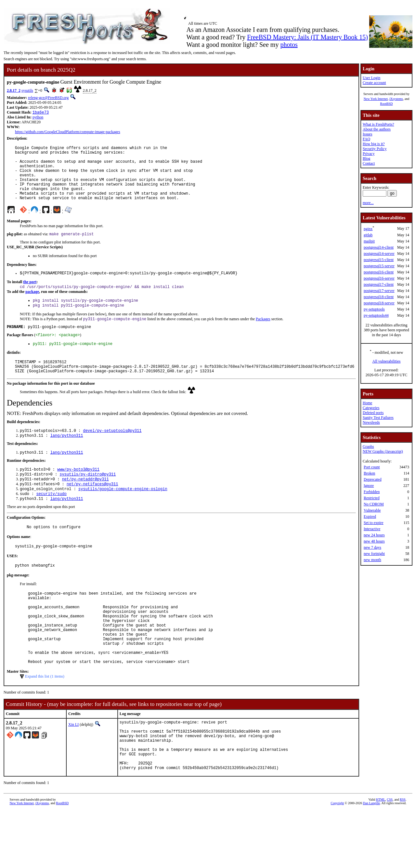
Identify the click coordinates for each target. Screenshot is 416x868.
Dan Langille (371, 861)
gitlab (368, 235)
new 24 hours (374, 535)
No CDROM (374, 504)
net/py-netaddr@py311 (85, 505)
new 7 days (372, 547)
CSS (390, 857)
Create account (374, 83)
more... (368, 203)
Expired (370, 517)
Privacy (369, 154)
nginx (368, 229)
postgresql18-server (379, 303)
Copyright (338, 861)
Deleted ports (373, 413)
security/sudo (51, 521)
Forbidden (372, 492)
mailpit (369, 241)
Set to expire (374, 523)
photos (289, 45)
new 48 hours (374, 541)
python (38, 118)
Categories (371, 408)
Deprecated (373, 479)
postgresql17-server (379, 291)
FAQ (366, 139)
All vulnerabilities (387, 361)
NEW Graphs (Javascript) (383, 451)
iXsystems (396, 99)
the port (30, 296)
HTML (381, 857)
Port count (372, 467)
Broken (369, 473)
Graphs (368, 447)
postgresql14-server (379, 254)
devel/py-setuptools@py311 (112, 453)
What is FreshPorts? (378, 124)
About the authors (377, 129)
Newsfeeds (371, 422)
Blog (366, 158)
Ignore (369, 486)
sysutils (27, 90)
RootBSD (387, 104)
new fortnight (374, 554)
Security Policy (375, 149)
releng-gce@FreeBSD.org (48, 98)
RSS (403, 857)
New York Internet (376, 99)
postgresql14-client (379, 247)
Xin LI (73, 771)
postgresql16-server (379, 278)
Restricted (372, 498)
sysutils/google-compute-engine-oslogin (123, 516)
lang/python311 (67, 458)
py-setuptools (374, 309)
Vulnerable (372, 510)
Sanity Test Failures (378, 418)
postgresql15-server (379, 266)
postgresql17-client (379, 284)
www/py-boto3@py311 (78, 494)
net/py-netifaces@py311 (92, 510)
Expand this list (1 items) (45, 723)
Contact (369, 163)
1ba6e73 (41, 113)
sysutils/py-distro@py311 (88, 499)
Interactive (372, 529)
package (32, 306)
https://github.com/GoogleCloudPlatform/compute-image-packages (68, 132)
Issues (367, 134)
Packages (263, 336)
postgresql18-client (379, 297)
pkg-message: (18, 606)
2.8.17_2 (14, 90)
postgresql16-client (379, 272)
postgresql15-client (379, 260)
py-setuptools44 (376, 315)
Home (367, 403)
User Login (371, 78)
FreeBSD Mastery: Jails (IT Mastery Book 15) (307, 37)
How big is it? (374, 144)
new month (372, 560)
